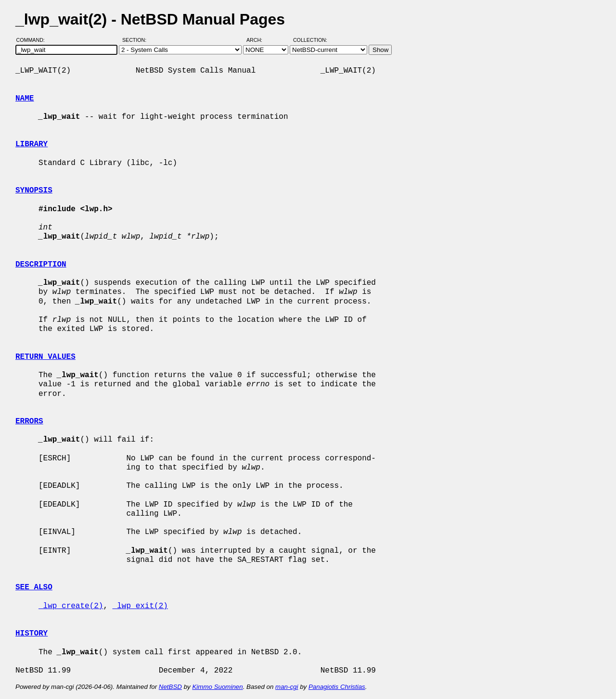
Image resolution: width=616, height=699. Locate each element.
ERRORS (29, 421)
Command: (33, 40)
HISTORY (32, 634)
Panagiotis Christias (337, 687)
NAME (25, 99)
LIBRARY (32, 144)
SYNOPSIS (34, 191)
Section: (136, 40)
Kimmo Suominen (217, 687)
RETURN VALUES (45, 357)
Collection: (310, 40)
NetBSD (170, 687)
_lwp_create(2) (71, 606)
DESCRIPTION (41, 265)
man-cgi (287, 687)
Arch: (259, 40)
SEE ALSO (34, 587)
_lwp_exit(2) (140, 606)
